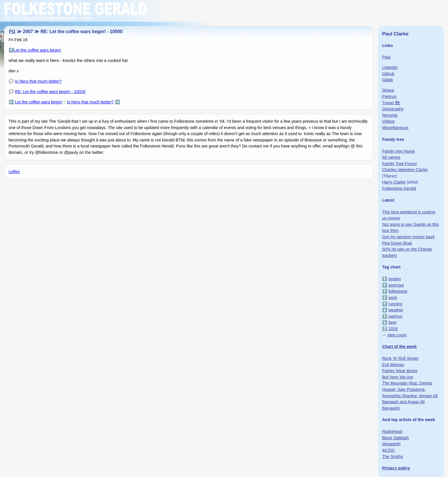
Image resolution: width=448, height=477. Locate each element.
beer (393, 322)
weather (396, 310)
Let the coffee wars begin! (38, 50)
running (395, 304)
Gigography (393, 109)
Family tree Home (398, 151)
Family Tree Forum (399, 164)
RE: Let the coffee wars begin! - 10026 (50, 92)
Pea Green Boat (397, 243)
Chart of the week (399, 347)
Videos (388, 121)
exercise (396, 285)
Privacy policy (396, 468)
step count (397, 335)
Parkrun (389, 96)
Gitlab (388, 80)
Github (388, 74)
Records (390, 115)
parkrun (395, 316)
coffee (14, 172)
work (393, 298)
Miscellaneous (395, 128)
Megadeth (391, 444)
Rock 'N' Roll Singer (400, 358)
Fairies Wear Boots (400, 371)
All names (391, 157)
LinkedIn (390, 67)
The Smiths (393, 457)
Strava (388, 90)
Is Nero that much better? (38, 81)
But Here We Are (398, 377)
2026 (393, 329)
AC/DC (389, 450)
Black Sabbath (395, 438)
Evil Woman (393, 365)
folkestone (398, 291)
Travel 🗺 (391, 103)
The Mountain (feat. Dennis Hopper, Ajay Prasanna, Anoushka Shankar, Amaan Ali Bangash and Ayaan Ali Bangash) (410, 395)
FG (12, 32)
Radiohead (392, 431)
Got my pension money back (408, 237)
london (395, 279)
